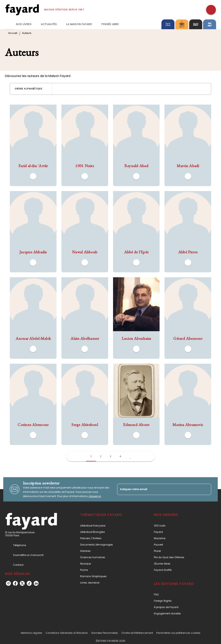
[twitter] (22, 583)
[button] (31, 89)
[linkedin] (36, 583)
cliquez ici (95, 496)
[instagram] (8, 583)
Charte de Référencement (137, 633)
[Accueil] (22, 10)
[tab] (9, 24)
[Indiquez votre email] (159, 489)
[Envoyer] (206, 489)
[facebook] (15, 583)
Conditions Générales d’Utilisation (67, 633)
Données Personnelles (105, 633)
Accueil (13, 33)
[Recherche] (211, 10)
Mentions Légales (32, 633)
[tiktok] (29, 583)
